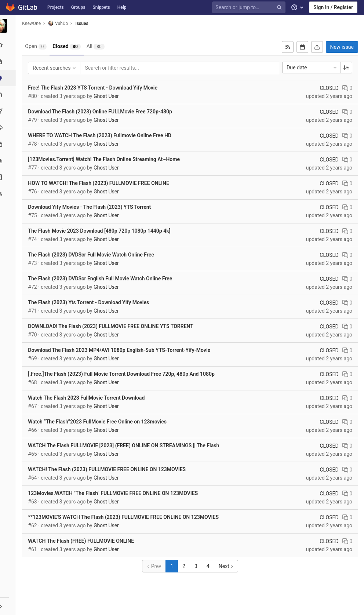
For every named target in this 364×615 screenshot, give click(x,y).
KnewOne (34, 23)
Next (227, 566)
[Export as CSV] (317, 47)
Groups (78, 7)
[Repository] (9, 61)
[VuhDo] (9, 26)
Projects (56, 7)
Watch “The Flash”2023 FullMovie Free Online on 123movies (99, 422)
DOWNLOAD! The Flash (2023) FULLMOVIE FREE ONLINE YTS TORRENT (113, 326)
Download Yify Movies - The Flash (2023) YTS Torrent (92, 207)
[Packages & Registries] (9, 144)
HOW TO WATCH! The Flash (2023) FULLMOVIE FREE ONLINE (101, 183)
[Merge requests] (9, 94)
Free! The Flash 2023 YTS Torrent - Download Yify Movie (95, 88)
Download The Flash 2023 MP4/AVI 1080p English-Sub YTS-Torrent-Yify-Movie (121, 350)
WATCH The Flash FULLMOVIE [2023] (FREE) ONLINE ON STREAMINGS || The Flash (126, 445)
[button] (9, 606)
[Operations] (9, 128)
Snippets (101, 7)
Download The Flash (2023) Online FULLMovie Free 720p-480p (102, 112)
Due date (312, 68)
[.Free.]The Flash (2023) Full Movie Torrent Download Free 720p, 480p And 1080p (123, 374)
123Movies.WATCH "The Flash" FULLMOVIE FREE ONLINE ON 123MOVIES (115, 493)
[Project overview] (9, 45)
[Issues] (10, 78)
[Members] (9, 194)
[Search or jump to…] (250, 8)
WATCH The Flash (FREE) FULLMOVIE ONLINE (83, 541)
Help (122, 7)
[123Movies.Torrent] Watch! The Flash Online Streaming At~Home (106, 159)
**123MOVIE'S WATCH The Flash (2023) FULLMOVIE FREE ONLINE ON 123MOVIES (125, 517)
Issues (84, 23)
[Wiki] (9, 177)
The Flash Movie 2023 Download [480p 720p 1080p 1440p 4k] (101, 231)
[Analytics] (9, 161)
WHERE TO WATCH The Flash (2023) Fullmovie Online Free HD (102, 135)
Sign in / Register (333, 7)
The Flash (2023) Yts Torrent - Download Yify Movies (91, 302)
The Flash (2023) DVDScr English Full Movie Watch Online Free (102, 279)
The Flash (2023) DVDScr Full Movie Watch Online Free (93, 255)
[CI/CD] (9, 111)
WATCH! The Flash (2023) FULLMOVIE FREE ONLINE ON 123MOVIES (109, 469)
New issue (342, 47)
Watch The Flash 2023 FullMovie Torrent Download (88, 398)
